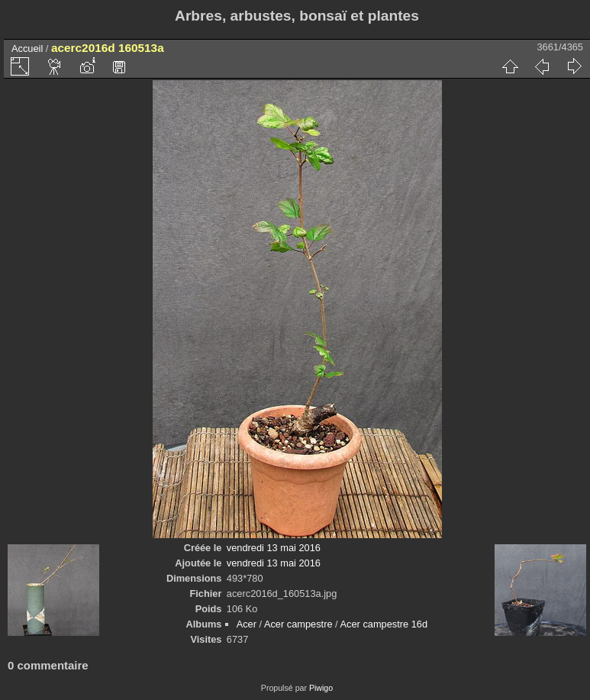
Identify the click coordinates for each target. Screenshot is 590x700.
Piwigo (321, 688)
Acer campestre (298, 624)
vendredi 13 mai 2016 (274, 548)
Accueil (27, 48)
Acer (247, 624)
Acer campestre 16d (384, 624)
